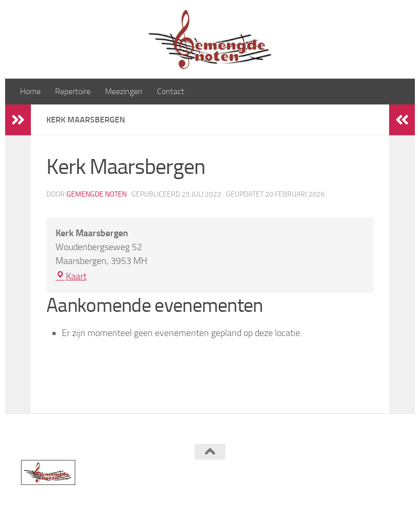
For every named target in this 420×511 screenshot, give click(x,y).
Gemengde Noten (97, 194)
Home (30, 91)
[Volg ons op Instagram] (392, 472)
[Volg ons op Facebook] (374, 472)
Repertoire (73, 91)
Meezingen (124, 91)
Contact (171, 91)
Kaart (71, 276)
